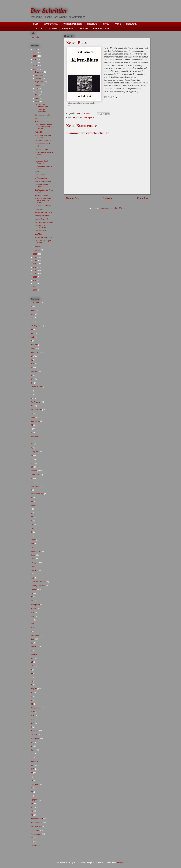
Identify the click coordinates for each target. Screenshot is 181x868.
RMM (33, 712)
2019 (35, 254)
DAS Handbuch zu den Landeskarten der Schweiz (43, 127)
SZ (32, 773)
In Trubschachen (41, 178)
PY (32, 696)
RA (32, 700)
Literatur (34, 589)
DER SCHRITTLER (101, 28)
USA (32, 807)
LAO (32, 578)
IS (31, 532)
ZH (32, 842)
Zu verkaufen (36, 845)
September (40, 82)
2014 (35, 270)
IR (32, 521)
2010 (35, 280)
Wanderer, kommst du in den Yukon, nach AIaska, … (44, 200)
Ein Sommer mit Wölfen (44, 206)
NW (32, 658)
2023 (35, 59)
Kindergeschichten (42, 216)
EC (32, 433)
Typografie (35, 800)
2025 (35, 53)
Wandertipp (35, 830)
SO (32, 758)
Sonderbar (35, 761)
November (39, 75)
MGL (32, 616)
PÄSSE (118, 24)
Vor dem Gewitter (41, 195)
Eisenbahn (35, 436)
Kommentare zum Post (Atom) (112, 208)
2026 (35, 50)
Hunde (33, 505)
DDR (32, 406)
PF (32, 677)
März (37, 101)
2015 (35, 267)
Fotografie (34, 452)
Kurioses (34, 570)
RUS (32, 723)
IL (31, 513)
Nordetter (34, 654)
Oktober (38, 78)
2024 (35, 56)
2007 (35, 290)
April (37, 98)
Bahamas (34, 345)
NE (32, 643)
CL (32, 391)
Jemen (33, 540)
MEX (32, 612)
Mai (37, 95)
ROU (33, 719)
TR (32, 792)
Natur (33, 639)
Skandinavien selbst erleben (42, 145)
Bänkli (33, 348)
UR (32, 803)
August (38, 85)
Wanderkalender (37, 819)
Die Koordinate (36, 410)
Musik (33, 628)
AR (32, 329)
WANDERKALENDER (73, 24)
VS (32, 815)
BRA (32, 364)
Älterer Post (142, 198)
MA (32, 601)
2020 (35, 69)
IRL (32, 524)
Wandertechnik (36, 826)
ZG (32, 838)
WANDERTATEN (51, 24)
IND (32, 517)
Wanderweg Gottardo (43, 181)
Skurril (33, 750)
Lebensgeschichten (38, 586)
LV (32, 597)
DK (32, 413)
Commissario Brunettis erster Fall (43, 167)
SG (32, 742)
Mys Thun (38, 234)
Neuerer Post (73, 198)
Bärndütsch (35, 352)
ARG (32, 333)
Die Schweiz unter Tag (43, 141)
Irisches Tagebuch (42, 219)
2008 (35, 287)
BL (32, 360)
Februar (38, 247)
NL (32, 651)
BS (32, 368)
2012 (35, 277)
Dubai (33, 417)
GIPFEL (106, 24)
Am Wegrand (36, 326)
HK (32, 498)
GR (32, 482)
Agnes (37, 171)
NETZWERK (131, 24)
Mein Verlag (35, 37)
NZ (32, 662)
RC (32, 704)
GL (32, 478)
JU (32, 547)
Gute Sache (35, 486)
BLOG (36, 24)
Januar (38, 250)
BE (74, 117)
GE (32, 467)
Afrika (33, 314)
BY (32, 375)
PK (32, 681)
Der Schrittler (49, 10)
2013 (35, 274)
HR (32, 501)
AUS (32, 337)
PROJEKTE (92, 24)
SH (32, 746)
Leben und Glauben (38, 582)
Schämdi (34, 735)
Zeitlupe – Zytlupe (41, 149)
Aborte (33, 310)
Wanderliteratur (36, 823)
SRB (32, 765)
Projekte (34, 689)
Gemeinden (35, 475)
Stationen (38, 121)
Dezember (39, 72)
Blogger (120, 863)
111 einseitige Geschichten (40, 111)
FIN (32, 444)
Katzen (33, 555)
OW (32, 666)
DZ (32, 425)
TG (32, 780)
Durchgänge (35, 421)
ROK (32, 715)
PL (32, 685)
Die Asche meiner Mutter (44, 222)
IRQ (32, 528)
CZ (32, 394)
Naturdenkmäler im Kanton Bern (42, 162)
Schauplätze (89, 117)
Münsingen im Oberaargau (40, 227)
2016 (35, 264)
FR (32, 456)
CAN (32, 379)
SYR (32, 769)
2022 (35, 63)
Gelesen (80, 117)
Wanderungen (36, 834)
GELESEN (52, 28)
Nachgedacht (36, 635)
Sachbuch (34, 731)
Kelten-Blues (40, 132)
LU (32, 593)
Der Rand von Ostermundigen (42, 105)
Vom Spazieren (40, 231)
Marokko (34, 609)
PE (32, 674)
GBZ (32, 463)
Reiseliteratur (36, 708)
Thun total (34, 784)
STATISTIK (38, 28)
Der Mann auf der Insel (43, 115)
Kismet (37, 118)
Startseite (108, 198)
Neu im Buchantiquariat (44, 212)
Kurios (33, 566)
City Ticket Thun (37, 387)
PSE (32, 693)
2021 (35, 66)
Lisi (36, 158)
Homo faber (39, 209)
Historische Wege (37, 494)
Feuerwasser (40, 175)
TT (32, 796)
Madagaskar (35, 605)
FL (32, 448)
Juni (37, 92)
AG (32, 318)
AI (31, 322)
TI (31, 788)
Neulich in (34, 647)
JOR (32, 543)
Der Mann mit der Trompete (41, 186)
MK (32, 620)
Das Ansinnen (36, 402)
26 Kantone (35, 303)
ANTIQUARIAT (68, 28)
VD (32, 811)
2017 (35, 261)
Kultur (33, 559)
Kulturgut (34, 563)
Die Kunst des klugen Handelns (43, 242)
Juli (37, 88)
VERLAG (84, 28)
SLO (32, 754)
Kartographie (35, 551)
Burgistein (34, 371)
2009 (35, 283)
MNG (33, 624)
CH (32, 383)
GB (32, 459)
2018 (35, 257)
